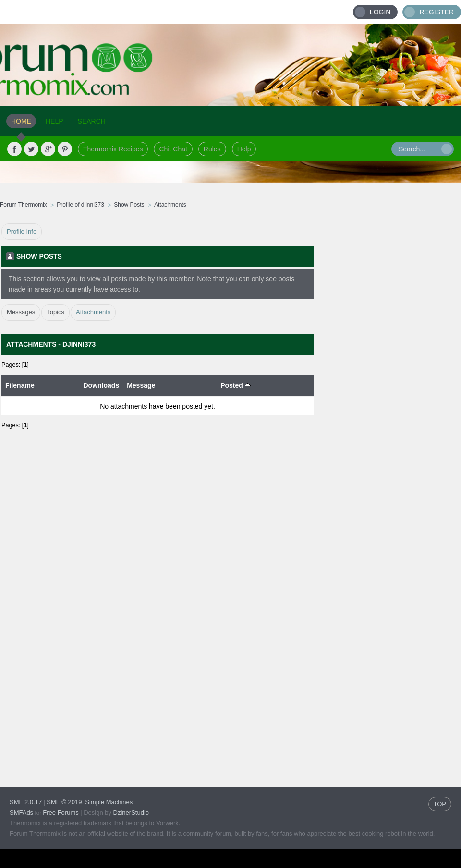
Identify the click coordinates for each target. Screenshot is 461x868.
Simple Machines (109, 802)
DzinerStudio (131, 812)
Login (380, 12)
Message (141, 385)
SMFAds (21, 812)
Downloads (102, 385)
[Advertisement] (388, 368)
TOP (440, 804)
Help (244, 149)
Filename (20, 385)
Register (437, 12)
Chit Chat (173, 149)
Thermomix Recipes (113, 149)
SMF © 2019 (64, 802)
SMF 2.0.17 (26, 802)
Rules (212, 149)
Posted (236, 385)
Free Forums (61, 812)
